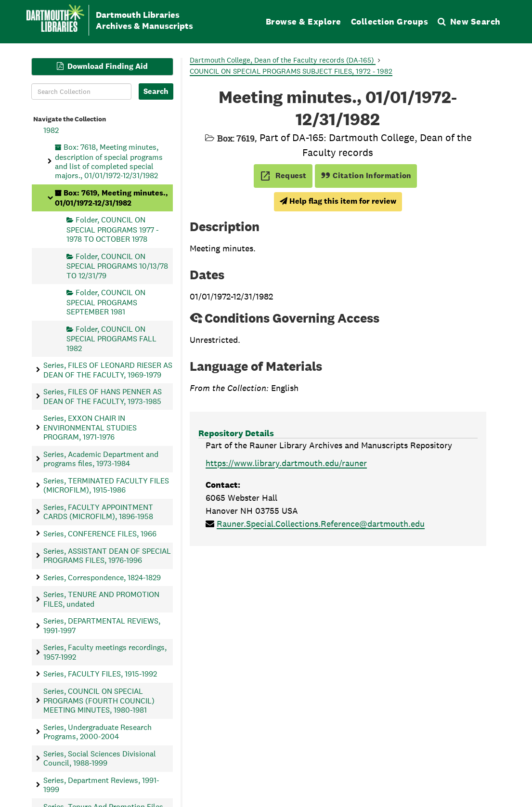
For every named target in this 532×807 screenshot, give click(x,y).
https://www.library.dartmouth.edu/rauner (286, 463)
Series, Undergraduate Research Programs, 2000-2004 (97, 731)
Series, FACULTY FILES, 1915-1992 (100, 674)
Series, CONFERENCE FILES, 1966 (100, 533)
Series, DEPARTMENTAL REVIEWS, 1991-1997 (102, 625)
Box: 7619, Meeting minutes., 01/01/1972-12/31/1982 (111, 198)
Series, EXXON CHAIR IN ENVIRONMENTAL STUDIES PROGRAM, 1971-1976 (90, 428)
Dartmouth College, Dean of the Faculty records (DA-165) (283, 60)
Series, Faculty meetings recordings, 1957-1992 (105, 652)
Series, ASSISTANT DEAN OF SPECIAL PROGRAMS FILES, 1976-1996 (107, 555)
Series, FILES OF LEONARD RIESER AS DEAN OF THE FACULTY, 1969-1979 (108, 370)
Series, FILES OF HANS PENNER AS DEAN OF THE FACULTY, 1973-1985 (103, 396)
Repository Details (236, 433)
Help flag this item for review (338, 201)
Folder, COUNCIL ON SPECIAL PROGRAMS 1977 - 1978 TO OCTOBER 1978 (113, 229)
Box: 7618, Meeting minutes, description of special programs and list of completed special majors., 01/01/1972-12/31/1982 (109, 161)
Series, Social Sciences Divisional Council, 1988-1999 (100, 758)
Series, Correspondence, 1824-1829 (102, 577)
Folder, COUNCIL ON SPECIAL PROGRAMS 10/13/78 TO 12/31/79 (117, 266)
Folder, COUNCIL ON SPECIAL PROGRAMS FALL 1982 (111, 338)
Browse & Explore (304, 21)
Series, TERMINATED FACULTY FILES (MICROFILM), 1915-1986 (106, 485)
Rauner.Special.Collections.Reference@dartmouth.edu (321, 524)
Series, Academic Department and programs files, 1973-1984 (101, 458)
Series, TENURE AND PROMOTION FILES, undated (101, 599)
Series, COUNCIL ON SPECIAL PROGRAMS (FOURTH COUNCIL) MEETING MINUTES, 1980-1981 (99, 701)
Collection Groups (390, 21)
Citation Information (366, 176)
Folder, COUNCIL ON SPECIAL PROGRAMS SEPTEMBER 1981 (106, 302)
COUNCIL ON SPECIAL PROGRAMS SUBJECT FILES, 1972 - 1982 (291, 71)
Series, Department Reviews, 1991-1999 (101, 784)
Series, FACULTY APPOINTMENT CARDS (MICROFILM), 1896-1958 (98, 511)
